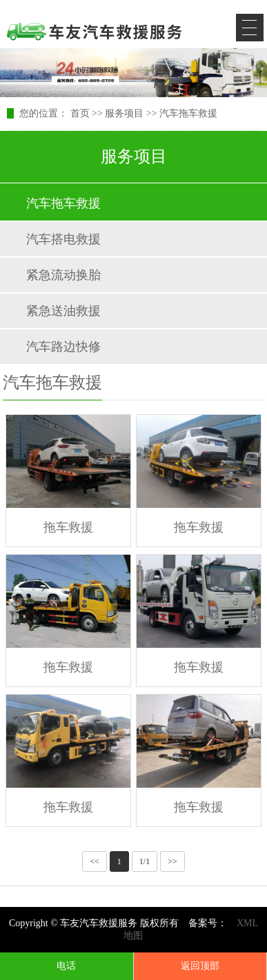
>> (172, 861)
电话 (66, 966)
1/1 (145, 861)
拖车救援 (68, 527)
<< (95, 861)
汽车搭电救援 (63, 239)
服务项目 (124, 113)
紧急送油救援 (63, 311)
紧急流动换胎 (63, 275)
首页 (80, 113)
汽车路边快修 (63, 347)
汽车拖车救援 (188, 113)
